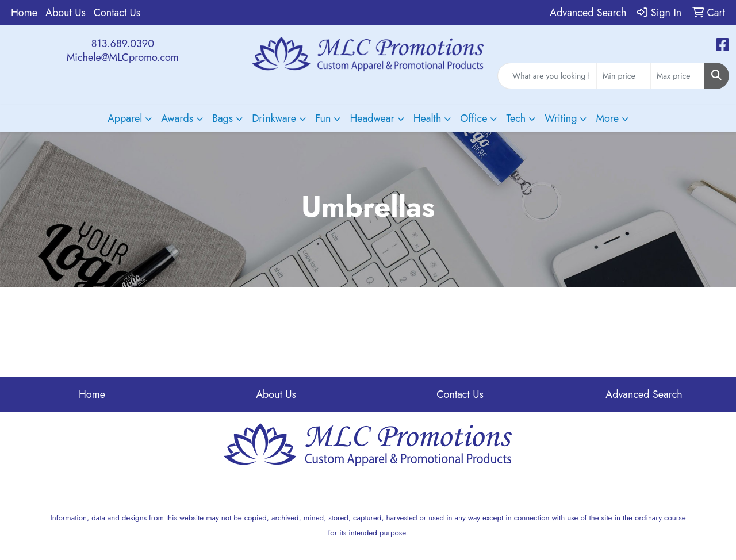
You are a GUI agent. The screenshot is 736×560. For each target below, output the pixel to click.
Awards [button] (177, 118)
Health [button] (428, 118)
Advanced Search (644, 394)
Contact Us (117, 13)
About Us (66, 13)
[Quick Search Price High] (678, 76)
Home (24, 13)
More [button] (607, 118)
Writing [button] (561, 118)
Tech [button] (516, 118)
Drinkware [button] (274, 118)
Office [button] (474, 118)
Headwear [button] (372, 118)
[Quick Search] (547, 76)
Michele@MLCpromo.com (123, 57)
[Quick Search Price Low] (624, 76)
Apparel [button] (125, 118)
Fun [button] (323, 118)
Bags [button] (223, 118)
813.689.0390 (123, 44)
